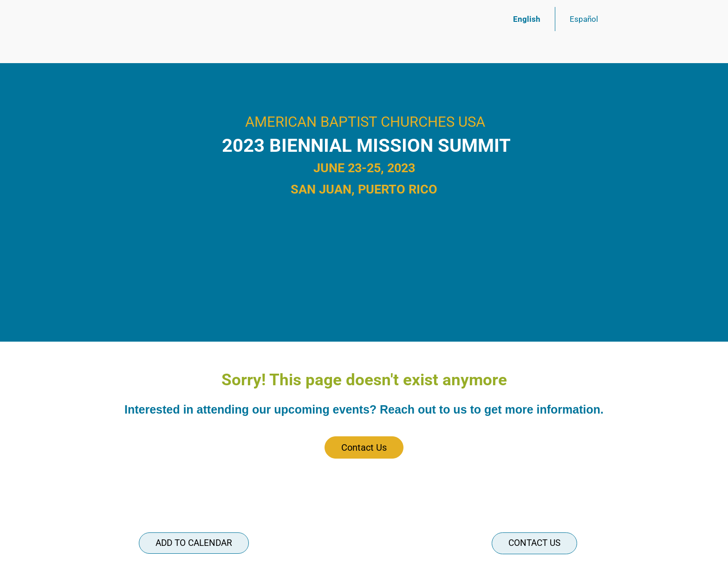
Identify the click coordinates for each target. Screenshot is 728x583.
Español (584, 19)
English (527, 19)
